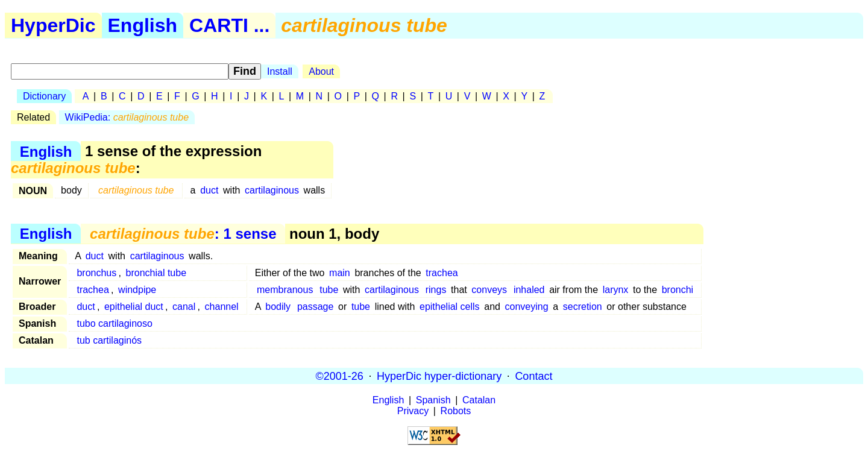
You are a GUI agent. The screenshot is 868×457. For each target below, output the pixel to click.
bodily (278, 307)
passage (316, 307)
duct (209, 190)
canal (184, 307)
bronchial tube (156, 273)
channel (222, 307)
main (340, 273)
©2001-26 (340, 376)
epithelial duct (134, 307)
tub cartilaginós (109, 340)
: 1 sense (183, 234)
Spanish (433, 400)
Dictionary (44, 96)
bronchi (678, 290)
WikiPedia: (127, 117)
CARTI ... (229, 25)
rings (436, 290)
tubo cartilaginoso (114, 323)
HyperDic (53, 25)
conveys (489, 290)
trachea (442, 273)
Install (280, 71)
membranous (285, 290)
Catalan (479, 400)
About (321, 71)
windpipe (137, 290)
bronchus (96, 273)
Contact (533, 376)
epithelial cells (450, 307)
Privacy (413, 411)
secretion (583, 307)
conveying (527, 307)
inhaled (529, 290)
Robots (456, 411)
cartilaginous (272, 190)
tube (329, 290)
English (143, 25)
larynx (616, 290)
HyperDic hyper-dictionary (439, 376)
